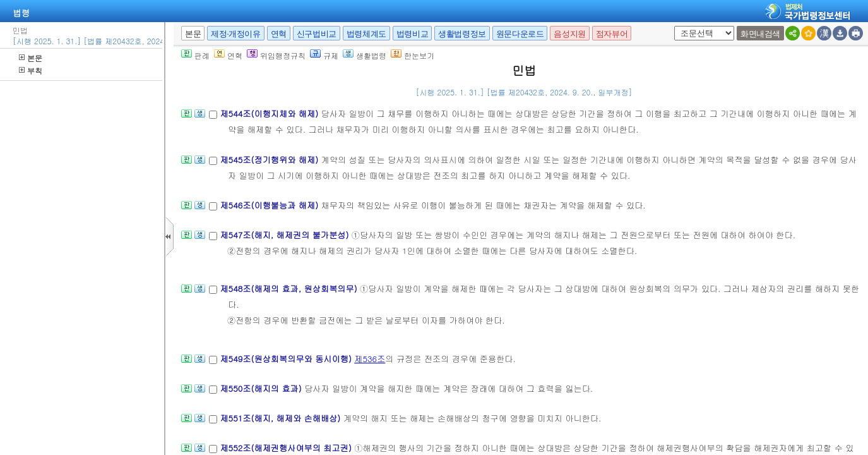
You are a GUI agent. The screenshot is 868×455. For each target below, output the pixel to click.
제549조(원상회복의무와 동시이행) (287, 359)
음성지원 (569, 34)
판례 (195, 55)
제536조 (370, 359)
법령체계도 (366, 34)
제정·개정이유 (235, 34)
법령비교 (412, 34)
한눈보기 (413, 55)
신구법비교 (317, 34)
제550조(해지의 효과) (262, 388)
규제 (324, 55)
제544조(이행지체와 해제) (270, 113)
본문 (31, 58)
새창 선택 (672, 26)
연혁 (279, 34)
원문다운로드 (520, 34)
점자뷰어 (612, 34)
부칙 (31, 70)
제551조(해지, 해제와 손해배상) (281, 418)
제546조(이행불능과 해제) (270, 205)
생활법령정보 (462, 34)
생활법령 (365, 55)
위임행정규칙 (276, 55)
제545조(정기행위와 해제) (270, 160)
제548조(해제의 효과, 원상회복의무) (290, 288)
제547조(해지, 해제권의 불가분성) (285, 235)
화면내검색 (760, 34)
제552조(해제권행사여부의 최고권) (287, 448)
